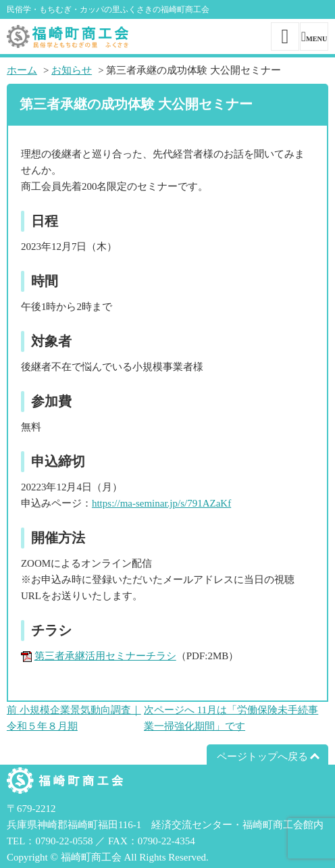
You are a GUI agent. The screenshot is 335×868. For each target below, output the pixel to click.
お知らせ (72, 70)
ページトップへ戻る (262, 757)
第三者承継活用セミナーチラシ (105, 656)
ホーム (22, 70)
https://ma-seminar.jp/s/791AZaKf (161, 503)
